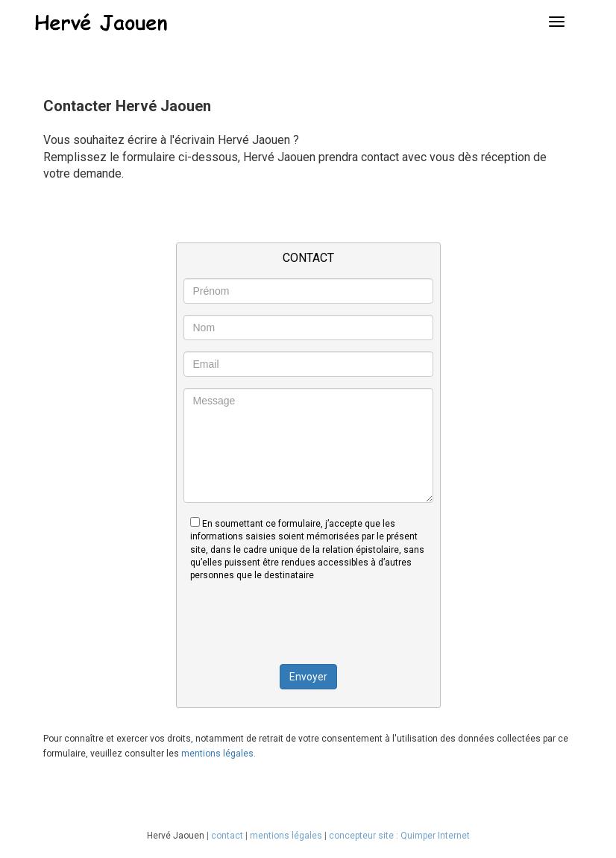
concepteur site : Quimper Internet (399, 836)
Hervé (159, 836)
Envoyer (308, 677)
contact (227, 836)
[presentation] (308, 622)
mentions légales (286, 836)
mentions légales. (219, 754)
